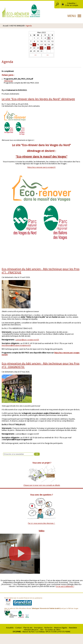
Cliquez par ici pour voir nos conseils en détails (42, 485)
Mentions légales (61, 628)
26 (49, 48)
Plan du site (28, 628)
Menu (72, 16)
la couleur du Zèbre (53, 630)
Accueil (6, 26)
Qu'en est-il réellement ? (65, 586)
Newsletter (73, 628)
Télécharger (8, 81)
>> (48, 55)
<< (35, 55)
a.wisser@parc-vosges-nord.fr (27, 340)
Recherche (48, 628)
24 (41, 48)
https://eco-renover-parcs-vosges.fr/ (41, 167)
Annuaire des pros (31, 630)
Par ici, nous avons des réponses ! (42, 523)
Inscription (38, 628)
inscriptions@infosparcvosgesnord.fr (16, 345)
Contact (18, 628)
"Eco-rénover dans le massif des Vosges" (41, 157)
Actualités (10, 628)
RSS (42, 630)
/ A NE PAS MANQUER (17, 26)
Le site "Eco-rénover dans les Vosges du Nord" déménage (38, 99)
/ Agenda (28, 26)
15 (34, 45)
